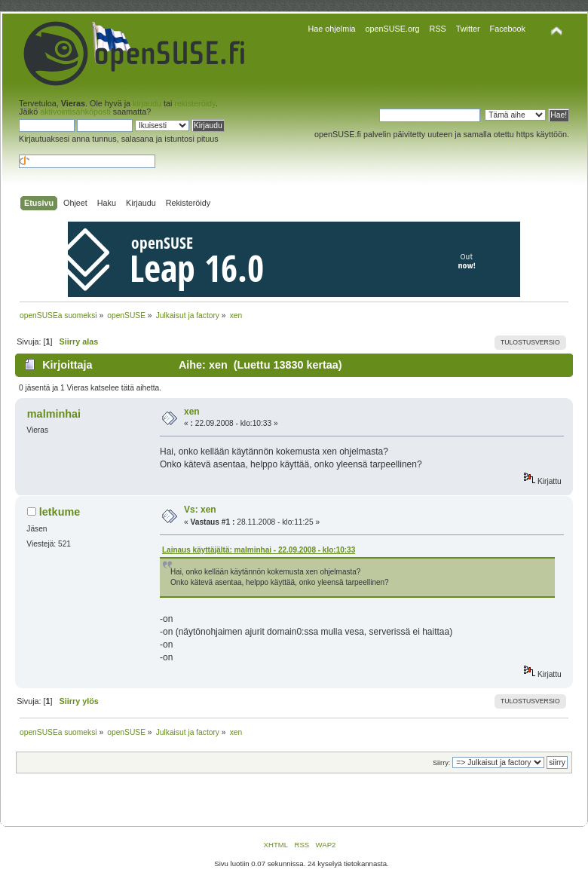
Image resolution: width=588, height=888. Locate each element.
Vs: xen (200, 510)
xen (192, 412)
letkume (60, 512)
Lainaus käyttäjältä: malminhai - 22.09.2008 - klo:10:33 (259, 550)
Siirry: (441, 763)
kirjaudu (147, 103)
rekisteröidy (194, 103)
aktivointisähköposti (75, 112)
